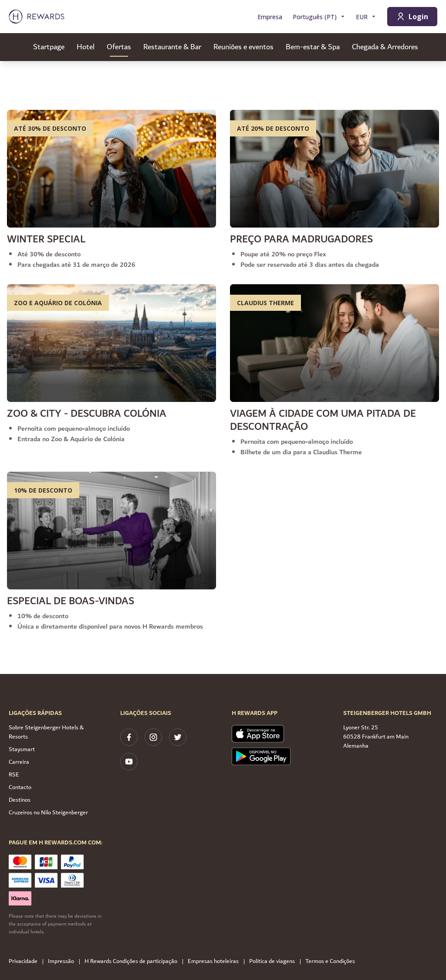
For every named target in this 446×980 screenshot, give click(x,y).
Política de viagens (275, 961)
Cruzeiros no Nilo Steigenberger (48, 813)
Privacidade (26, 961)
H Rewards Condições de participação (133, 961)
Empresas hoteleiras (216, 961)
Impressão (64, 961)
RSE (14, 775)
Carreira (19, 762)
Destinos (20, 800)
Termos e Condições (333, 961)
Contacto (20, 787)
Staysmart (22, 749)
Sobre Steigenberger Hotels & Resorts (46, 732)
